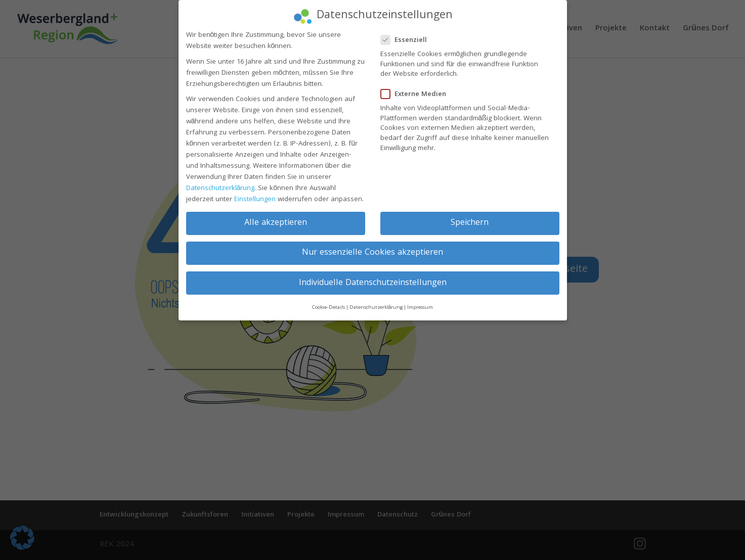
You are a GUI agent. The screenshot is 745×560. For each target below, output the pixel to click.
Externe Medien (418, 89)
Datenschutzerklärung (221, 183)
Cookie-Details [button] (328, 302)
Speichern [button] (470, 218)
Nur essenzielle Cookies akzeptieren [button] (372, 248)
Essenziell (408, 35)
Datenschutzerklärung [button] (376, 302)
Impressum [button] (420, 302)
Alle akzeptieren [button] (276, 218)
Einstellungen (255, 194)
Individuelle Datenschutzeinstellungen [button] (373, 278)
